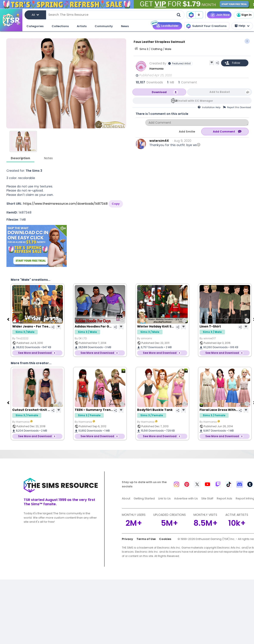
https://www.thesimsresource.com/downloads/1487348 (65, 204)
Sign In (244, 15)
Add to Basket (220, 92)
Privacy (127, 539)
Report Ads (225, 498)
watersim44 (159, 141)
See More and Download (35, 353)
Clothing (157, 49)
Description (20, 158)
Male (168, 49)
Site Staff (207, 498)
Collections (60, 26)
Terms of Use (146, 539)
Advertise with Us (186, 498)
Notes (48, 158)
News (125, 26)
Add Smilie (187, 132)
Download (159, 92)
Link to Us (164, 498)
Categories (35, 26)
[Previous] (9, 319)
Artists (82, 26)
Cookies (165, 539)
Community (104, 26)
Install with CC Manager (196, 101)
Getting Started (144, 498)
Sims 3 (144, 49)
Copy (116, 204)
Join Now (223, 15)
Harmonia (157, 69)
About (126, 498)
